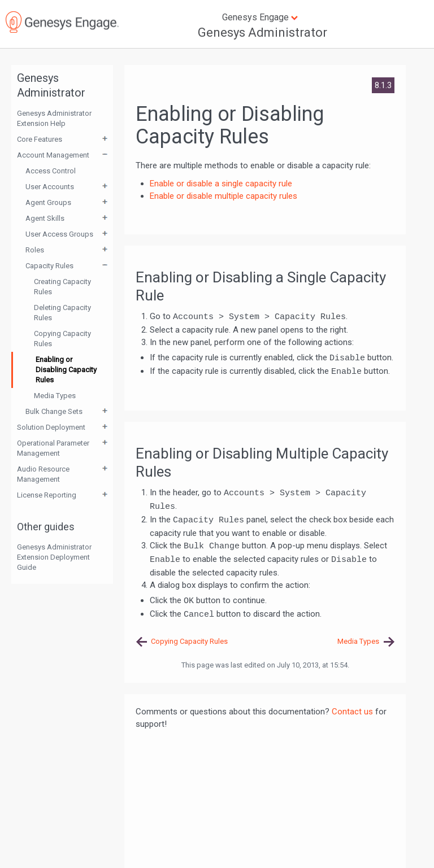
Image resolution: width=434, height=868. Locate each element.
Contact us (352, 712)
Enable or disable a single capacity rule (221, 184)
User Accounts (50, 187)
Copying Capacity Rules (62, 339)
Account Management (53, 155)
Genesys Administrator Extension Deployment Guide (54, 557)
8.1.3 (383, 85)
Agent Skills (45, 218)
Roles (35, 250)
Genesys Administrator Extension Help (54, 118)
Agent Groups (48, 202)
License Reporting (47, 495)
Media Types (55, 396)
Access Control (51, 171)
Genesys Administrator (262, 32)
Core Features (40, 139)
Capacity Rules (49, 266)
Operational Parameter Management (53, 448)
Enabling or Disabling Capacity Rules (66, 370)
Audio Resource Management (43, 474)
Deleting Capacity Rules (62, 313)
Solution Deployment (51, 427)
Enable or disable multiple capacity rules (223, 196)
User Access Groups (59, 234)
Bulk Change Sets (54, 411)
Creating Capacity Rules (62, 287)
